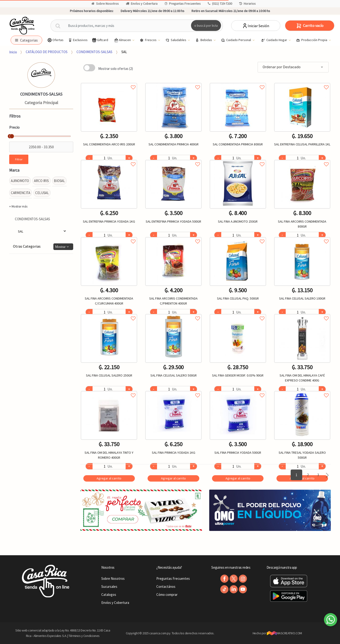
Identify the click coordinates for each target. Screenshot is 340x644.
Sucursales (109, 587)
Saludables (176, 40)
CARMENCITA (21, 193)
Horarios (247, 4)
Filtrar (19, 159)
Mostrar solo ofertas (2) (116, 69)
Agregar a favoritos (109, 82)
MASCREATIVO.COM (284, 633)
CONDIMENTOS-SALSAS (94, 52)
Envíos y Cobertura (142, 4)
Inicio (13, 52)
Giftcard (100, 40)
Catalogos (109, 595)
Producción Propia (312, 40)
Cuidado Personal (236, 40)
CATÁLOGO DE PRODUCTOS (47, 52)
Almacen (123, 40)
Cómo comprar (167, 595)
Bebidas (204, 40)
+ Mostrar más (18, 206)
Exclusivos (78, 40)
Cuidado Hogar (274, 40)
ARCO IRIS (41, 181)
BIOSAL (59, 181)
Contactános (166, 587)
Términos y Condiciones (84, 636)
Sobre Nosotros (105, 4)
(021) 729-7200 (220, 4)
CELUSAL (42, 193)
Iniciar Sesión (256, 26)
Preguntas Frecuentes (183, 4)
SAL (124, 52)
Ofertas (55, 40)
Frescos (149, 40)
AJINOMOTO (20, 181)
